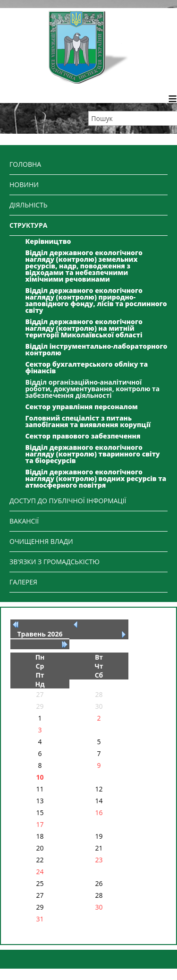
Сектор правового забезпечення (83, 436)
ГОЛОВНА (25, 164)
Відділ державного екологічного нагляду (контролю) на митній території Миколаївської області (84, 328)
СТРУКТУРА (28, 225)
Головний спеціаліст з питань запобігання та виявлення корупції (88, 421)
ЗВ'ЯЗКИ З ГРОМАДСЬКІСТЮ (55, 562)
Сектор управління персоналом (82, 407)
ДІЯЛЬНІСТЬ (29, 205)
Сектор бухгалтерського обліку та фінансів (87, 367)
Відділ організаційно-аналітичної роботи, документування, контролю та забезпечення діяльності (93, 389)
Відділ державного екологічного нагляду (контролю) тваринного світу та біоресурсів (93, 454)
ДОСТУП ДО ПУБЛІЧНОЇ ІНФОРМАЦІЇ (68, 501)
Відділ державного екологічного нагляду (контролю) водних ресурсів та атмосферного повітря (96, 478)
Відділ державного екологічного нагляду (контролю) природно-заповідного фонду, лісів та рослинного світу (96, 300)
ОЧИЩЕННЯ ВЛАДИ (41, 541)
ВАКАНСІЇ (24, 521)
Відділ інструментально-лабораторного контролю (97, 349)
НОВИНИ (24, 185)
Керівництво (48, 241)
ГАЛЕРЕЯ (23, 582)
